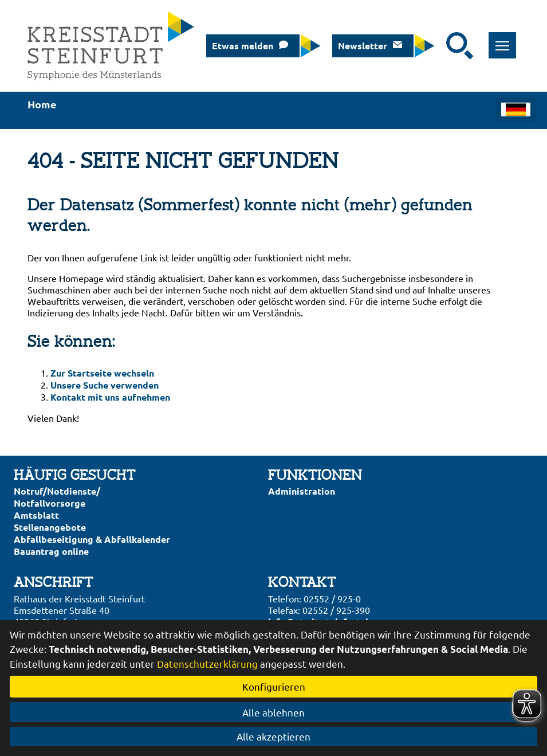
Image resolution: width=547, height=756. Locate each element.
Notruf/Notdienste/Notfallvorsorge (57, 497)
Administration (302, 491)
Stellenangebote (50, 527)
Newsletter (363, 46)
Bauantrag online (51, 551)
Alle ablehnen (273, 712)
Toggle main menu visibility (506, 39)
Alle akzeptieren (273, 736)
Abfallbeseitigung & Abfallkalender (92, 539)
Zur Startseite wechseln (102, 373)
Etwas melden (243, 46)
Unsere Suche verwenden (105, 385)
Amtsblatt (36, 515)
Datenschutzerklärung (207, 663)
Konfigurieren (274, 686)
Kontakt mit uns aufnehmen (110, 397)
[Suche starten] (460, 46)
